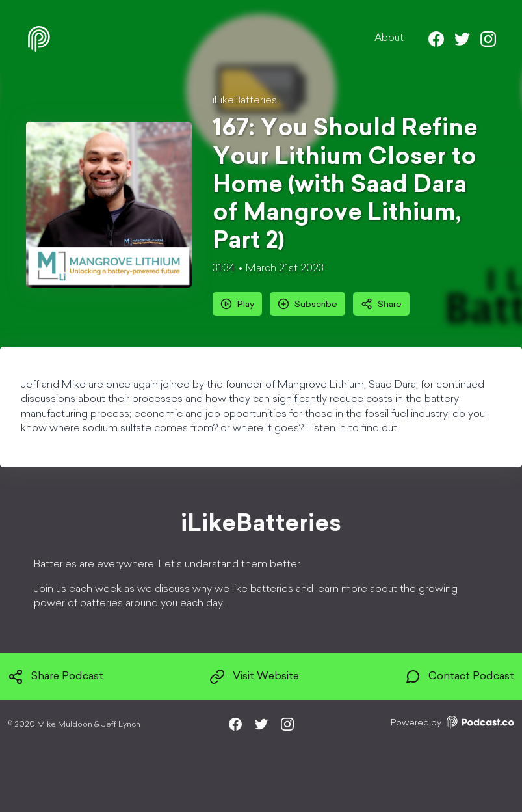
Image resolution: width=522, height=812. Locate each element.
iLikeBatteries (245, 101)
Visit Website (254, 677)
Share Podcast (56, 677)
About (389, 38)
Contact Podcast (460, 677)
